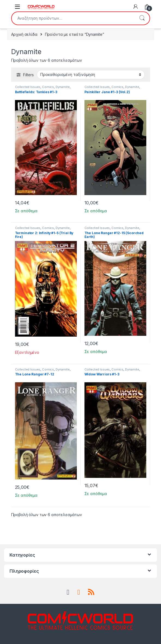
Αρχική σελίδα (24, 34)
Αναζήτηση (142, 18)
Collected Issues (28, 87)
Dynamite (63, 87)
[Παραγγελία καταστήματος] (91, 75)
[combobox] (73, 18)
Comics (48, 87)
